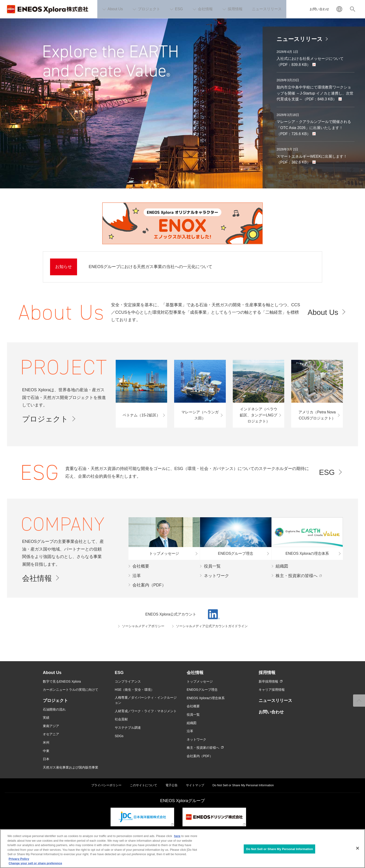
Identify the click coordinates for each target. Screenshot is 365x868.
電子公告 (172, 785)
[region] (182, 849)
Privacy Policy (19, 859)
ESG (327, 472)
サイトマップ (195, 785)
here (177, 836)
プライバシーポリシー (106, 785)
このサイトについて (144, 785)
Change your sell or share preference (35, 863)
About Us (323, 312)
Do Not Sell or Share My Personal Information (243, 785)
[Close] (358, 848)
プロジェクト (45, 419)
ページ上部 (359, 701)
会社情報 (37, 578)
